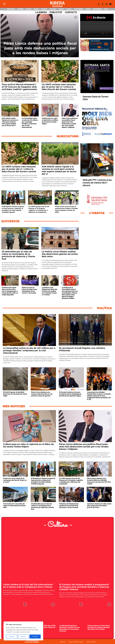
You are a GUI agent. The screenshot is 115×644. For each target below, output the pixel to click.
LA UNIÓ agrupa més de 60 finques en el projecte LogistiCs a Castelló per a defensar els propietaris (39, 209)
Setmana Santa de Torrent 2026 (95, 98)
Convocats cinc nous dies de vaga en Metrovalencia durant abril (14, 506)
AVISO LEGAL (63, 642)
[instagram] (107, 4)
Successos (53, 9)
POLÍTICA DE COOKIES (91, 642)
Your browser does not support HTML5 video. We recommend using (97, 29)
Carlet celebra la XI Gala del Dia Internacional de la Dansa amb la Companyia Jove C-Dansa (28, 586)
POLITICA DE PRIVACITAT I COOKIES (76, 642)
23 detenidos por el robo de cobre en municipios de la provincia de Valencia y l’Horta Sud (18, 255)
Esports (61, 9)
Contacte (71, 12)
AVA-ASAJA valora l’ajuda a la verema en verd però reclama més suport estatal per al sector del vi (10, 122)
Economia (20, 9)
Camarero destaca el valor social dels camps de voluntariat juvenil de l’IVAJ (99, 506)
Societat (36, 9)
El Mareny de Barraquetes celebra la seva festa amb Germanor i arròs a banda (69, 506)
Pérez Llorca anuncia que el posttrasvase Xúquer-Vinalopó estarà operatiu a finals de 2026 (66, 209)
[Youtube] (111, 4)
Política (69, 9)
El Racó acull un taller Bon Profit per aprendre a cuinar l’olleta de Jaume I (43, 627)
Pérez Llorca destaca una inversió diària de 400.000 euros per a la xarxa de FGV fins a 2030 (99, 481)
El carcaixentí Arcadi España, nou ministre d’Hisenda (82, 349)
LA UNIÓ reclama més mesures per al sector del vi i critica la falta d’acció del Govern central (59, 87)
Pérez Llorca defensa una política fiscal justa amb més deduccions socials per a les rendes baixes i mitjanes (40, 48)
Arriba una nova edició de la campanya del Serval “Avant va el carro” (15, 480)
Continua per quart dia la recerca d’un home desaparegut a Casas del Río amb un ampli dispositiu (10, 291)
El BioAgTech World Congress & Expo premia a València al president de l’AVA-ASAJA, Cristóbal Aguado (13, 209)
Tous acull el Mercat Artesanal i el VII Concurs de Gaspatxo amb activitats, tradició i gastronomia (19, 87)
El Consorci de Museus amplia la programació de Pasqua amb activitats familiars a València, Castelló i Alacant (84, 587)
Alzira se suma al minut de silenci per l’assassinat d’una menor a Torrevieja (29, 290)
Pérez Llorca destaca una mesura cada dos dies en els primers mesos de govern (42, 394)
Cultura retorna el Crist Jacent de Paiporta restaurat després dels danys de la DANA (99, 627)
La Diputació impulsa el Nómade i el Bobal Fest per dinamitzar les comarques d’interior (70, 628)
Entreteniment (79, 9)
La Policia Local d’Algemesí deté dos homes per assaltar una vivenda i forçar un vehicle (50, 291)
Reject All (23, 636)
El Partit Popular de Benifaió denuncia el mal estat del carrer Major (15, 394)
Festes (106, 9)
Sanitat (88, 9)
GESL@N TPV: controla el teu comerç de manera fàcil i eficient (97, 183)
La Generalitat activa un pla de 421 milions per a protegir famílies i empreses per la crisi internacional (30, 123)
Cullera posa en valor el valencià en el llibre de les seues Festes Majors (50, 121)
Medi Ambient (97, 9)
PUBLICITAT (56, 12)
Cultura (29, 9)
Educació (44, 9)
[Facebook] (99, 4)
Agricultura (11, 9)
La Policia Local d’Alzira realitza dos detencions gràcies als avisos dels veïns (60, 254)
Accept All (35, 636)
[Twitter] (103, 4)
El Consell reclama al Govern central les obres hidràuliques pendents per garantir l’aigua (70, 394)
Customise (12, 636)
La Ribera (41, 12)
